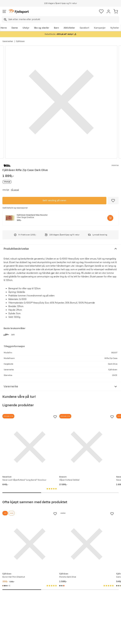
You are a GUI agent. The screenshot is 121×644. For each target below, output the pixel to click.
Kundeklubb (59, 599)
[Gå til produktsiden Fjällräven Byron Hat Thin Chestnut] (20, 515)
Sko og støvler (42, 28)
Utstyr (26, 28)
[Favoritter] (101, 11)
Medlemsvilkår (60, 604)
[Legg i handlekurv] (110, 218)
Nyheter (115, 28)
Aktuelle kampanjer (33, 599)
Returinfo (8, 611)
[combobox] (60, 19)
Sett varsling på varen (54, 201)
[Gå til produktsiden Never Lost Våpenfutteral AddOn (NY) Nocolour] (95, 437)
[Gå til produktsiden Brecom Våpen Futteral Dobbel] (57, 437)
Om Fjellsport (60, 594)
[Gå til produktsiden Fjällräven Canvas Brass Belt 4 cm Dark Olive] (95, 515)
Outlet (31, 614)
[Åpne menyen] (4, 11)
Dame (15, 28)
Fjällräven (20, 41)
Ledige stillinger (57, 610)
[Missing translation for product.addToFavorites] (113, 201)
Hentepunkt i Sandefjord (10, 622)
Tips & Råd (9, 616)
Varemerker (8, 41)
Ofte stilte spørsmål (8, 596)
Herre (4, 28)
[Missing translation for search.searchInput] (5, 20)
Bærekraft (58, 617)
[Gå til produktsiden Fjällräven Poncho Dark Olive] (57, 515)
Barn (56, 28)
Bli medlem (108, 567)
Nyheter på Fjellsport (34, 607)
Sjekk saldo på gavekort (11, 605)
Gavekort (85, 28)
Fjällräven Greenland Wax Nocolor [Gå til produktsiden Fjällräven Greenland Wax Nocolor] (32, 215)
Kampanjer (100, 28)
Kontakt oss (9, 629)
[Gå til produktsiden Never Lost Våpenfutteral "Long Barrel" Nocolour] (20, 437)
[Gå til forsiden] (19, 12)
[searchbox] (64, 19)
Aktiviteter (69, 28)
